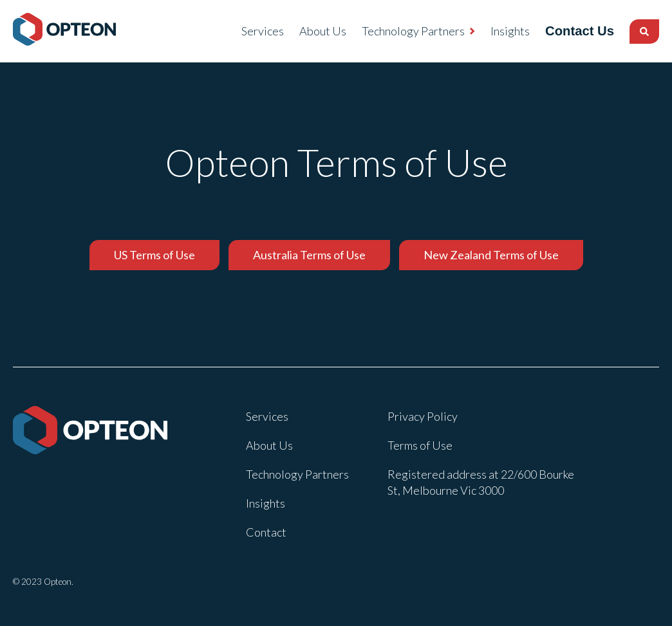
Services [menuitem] (251, 31)
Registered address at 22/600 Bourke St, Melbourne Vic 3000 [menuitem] (481, 482)
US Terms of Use (154, 255)
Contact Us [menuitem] (574, 31)
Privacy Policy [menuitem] (423, 416)
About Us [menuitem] (311, 31)
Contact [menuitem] (266, 532)
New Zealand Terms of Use (491, 255)
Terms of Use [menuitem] (420, 445)
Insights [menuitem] (499, 31)
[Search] (644, 32)
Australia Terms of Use (309, 255)
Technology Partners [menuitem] (402, 31)
